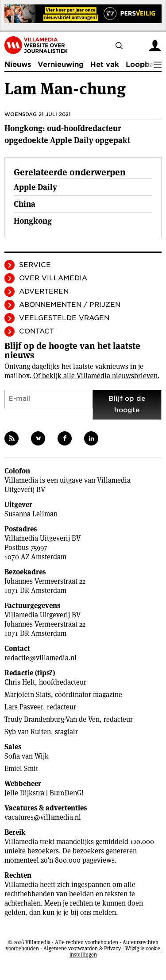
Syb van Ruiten (28, 732)
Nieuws (18, 64)
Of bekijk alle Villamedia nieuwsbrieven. (96, 376)
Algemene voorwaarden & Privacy (82, 948)
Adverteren (44, 291)
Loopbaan (144, 64)
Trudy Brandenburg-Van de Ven (52, 719)
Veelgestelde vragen (64, 318)
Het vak (105, 64)
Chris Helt (20, 682)
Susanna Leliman (31, 514)
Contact (37, 331)
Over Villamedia (53, 278)
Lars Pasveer (24, 707)
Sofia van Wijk (27, 756)
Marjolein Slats (28, 695)
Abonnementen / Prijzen (70, 305)
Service (35, 265)
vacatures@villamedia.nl (43, 817)
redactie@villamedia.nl (41, 658)
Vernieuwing (61, 64)
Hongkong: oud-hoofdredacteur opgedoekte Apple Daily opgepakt (67, 134)
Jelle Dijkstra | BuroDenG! (44, 793)
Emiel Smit (21, 769)
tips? (45, 673)
